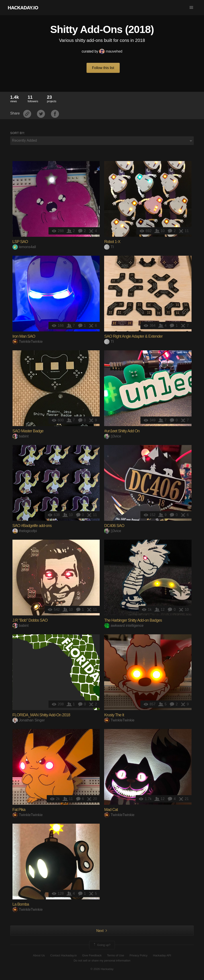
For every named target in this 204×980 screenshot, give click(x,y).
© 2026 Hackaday (102, 969)
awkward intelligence (124, 626)
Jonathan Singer (29, 720)
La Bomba (21, 904)
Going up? (102, 945)
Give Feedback (92, 955)
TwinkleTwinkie (28, 342)
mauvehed (111, 51)
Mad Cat (111, 810)
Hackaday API (162, 955)
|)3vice (113, 436)
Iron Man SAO (24, 336)
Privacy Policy (138, 955)
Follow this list (103, 68)
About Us (39, 955)
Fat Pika (19, 810)
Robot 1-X (112, 242)
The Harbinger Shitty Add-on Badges (133, 620)
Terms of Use (116, 955)
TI (109, 247)
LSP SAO (20, 242)
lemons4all (24, 247)
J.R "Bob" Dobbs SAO (30, 620)
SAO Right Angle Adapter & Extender (133, 336)
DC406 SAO (114, 526)
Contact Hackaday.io (64, 955)
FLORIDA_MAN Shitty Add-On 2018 (41, 715)
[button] (191, 8)
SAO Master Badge (28, 431)
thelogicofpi (25, 531)
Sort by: (18, 133)
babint (21, 436)
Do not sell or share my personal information (102, 961)
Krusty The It (114, 715)
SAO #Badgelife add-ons (32, 526)
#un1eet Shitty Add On (122, 431)
